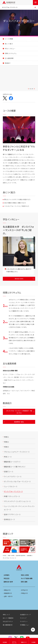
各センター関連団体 (8, 618)
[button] (19, 78)
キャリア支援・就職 (27, 578)
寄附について (6, 615)
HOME (5, 556)
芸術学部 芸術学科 (21, 556)
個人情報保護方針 (8, 625)
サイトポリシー (24, 621)
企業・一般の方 (8, 596)
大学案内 (6, 575)
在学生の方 (24, 590)
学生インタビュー (10, 49)
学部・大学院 (11, 556)
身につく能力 (9, 44)
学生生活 (6, 578)
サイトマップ (23, 618)
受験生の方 (7, 590)
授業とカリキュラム (11, 53)
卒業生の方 (24, 593)
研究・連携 (24, 582)
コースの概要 (9, 39)
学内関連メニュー (25, 625)
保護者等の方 (8, 593)
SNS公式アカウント (8, 621)
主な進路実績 (9, 58)
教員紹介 (8, 63)
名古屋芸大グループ (25, 615)
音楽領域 (29, 556)
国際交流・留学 (8, 582)
